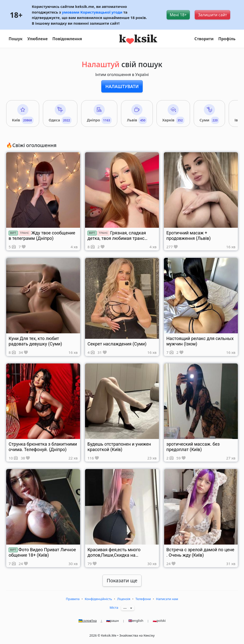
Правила (73, 599)
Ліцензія (124, 599)
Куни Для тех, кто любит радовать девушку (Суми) (35, 341)
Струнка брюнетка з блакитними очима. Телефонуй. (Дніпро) (43, 447)
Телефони (143, 599)
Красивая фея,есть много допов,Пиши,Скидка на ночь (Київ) (114, 555)
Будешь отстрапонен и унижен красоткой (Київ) (119, 447)
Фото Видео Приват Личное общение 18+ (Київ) (42, 552)
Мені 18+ (178, 15)
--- (126, 608)
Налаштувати (122, 86)
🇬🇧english (140, 621)
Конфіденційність (98, 599)
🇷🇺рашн (117, 621)
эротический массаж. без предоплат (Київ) (193, 447)
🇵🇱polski (159, 621)
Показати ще (122, 580)
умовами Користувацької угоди (92, 12)
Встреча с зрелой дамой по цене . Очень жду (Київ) (200, 552)
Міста (114, 607)
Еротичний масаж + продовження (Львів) (189, 236)
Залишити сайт (212, 15)
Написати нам (167, 599)
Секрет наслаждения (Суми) (117, 344)
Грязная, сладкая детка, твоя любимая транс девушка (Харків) (117, 238)
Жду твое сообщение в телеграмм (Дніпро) (42, 236)
